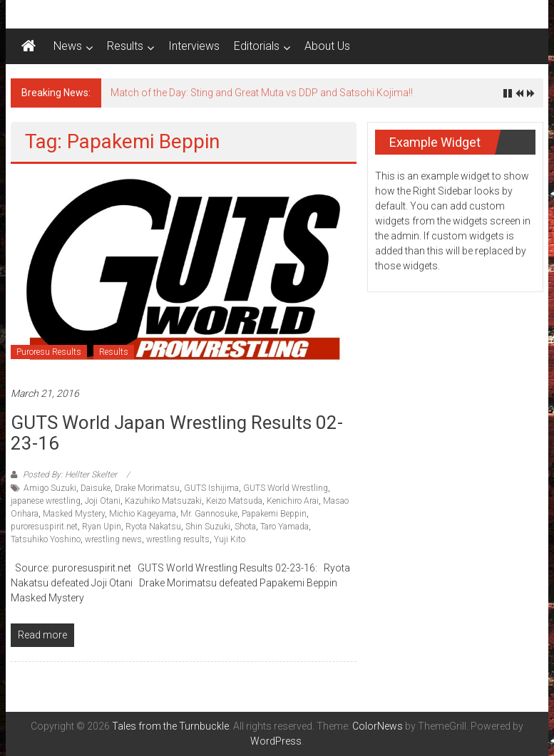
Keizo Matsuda (234, 501)
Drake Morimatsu (147, 488)
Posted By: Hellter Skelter (70, 475)
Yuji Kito (230, 539)
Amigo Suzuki (50, 488)
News (68, 46)
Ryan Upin (102, 527)
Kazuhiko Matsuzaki (163, 501)
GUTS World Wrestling (286, 488)
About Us (327, 46)
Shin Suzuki (208, 527)
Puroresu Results (49, 352)
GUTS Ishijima (211, 488)
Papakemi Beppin (274, 514)
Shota (245, 527)
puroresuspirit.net (44, 527)
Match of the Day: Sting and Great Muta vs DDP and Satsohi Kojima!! (262, 93)
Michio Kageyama (143, 514)
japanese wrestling (46, 501)
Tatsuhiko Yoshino (46, 539)
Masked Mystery (74, 514)
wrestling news (113, 539)
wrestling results (178, 539)
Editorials (257, 46)
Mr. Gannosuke (209, 514)
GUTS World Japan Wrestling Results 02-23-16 (177, 433)
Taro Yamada (284, 527)
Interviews (194, 46)
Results (125, 46)
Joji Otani (103, 501)
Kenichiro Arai (293, 501)
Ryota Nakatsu (153, 527)
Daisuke (96, 488)
